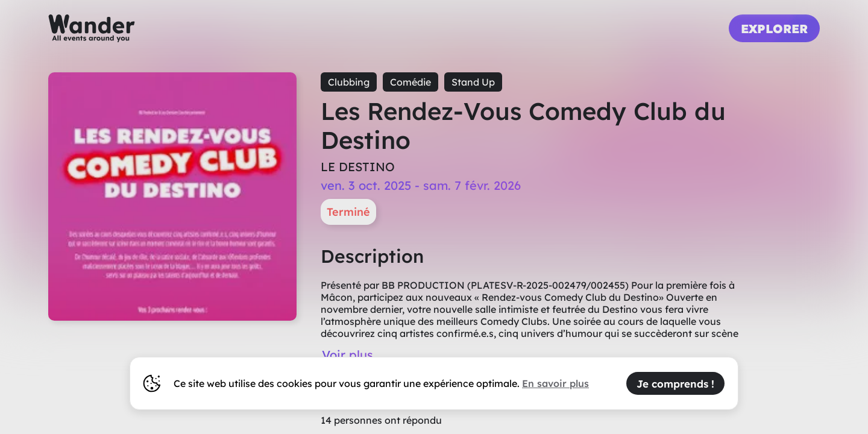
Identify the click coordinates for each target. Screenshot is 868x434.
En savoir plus (555, 383)
